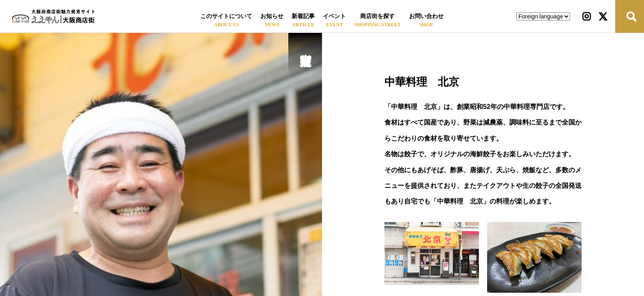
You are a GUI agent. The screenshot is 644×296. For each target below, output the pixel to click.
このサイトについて (226, 16)
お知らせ (272, 16)
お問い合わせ (426, 16)
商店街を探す (377, 16)
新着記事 (303, 16)
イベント (334, 16)
